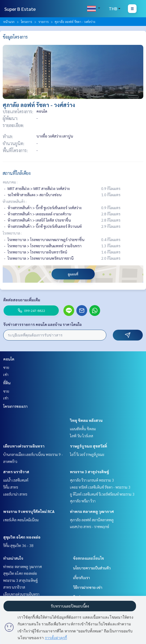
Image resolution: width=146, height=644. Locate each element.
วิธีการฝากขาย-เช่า (88, 587)
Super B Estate (20, 9)
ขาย (6, 367)
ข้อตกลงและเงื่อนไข (89, 558)
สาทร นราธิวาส (16, 472)
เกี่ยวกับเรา (82, 578)
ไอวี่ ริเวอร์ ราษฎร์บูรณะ (87, 454)
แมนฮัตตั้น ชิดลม (83, 429)
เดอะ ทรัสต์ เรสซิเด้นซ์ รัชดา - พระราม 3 (100, 487)
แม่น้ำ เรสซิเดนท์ (16, 480)
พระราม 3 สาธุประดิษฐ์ (89, 472)
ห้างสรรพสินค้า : (15, 201)
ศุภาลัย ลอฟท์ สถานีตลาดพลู (92, 520)
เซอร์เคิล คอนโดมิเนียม (21, 520)
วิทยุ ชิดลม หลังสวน (86, 420)
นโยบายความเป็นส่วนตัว (92, 568)
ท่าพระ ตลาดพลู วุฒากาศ (92, 511)
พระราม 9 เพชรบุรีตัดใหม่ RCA (29, 511)
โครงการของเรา (15, 406)
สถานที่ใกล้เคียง (17, 173)
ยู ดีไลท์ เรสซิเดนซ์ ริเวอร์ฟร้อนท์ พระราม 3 (102, 494)
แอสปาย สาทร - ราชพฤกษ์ (89, 526)
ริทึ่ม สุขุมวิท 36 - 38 (18, 545)
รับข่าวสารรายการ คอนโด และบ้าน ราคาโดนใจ (43, 324)
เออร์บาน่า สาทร (15, 494)
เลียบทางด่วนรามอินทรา (24, 446)
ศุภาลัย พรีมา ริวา (83, 501)
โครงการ (26, 22)
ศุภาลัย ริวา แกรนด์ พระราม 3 (92, 480)
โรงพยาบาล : (12, 233)
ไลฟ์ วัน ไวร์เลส (82, 436)
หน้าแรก (9, 22)
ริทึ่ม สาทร (11, 487)
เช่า (6, 374)
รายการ (43, 22)
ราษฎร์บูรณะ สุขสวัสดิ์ (89, 446)
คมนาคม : (10, 182)
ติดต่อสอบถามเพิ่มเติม (22, 300)
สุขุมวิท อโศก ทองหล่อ (22, 537)
